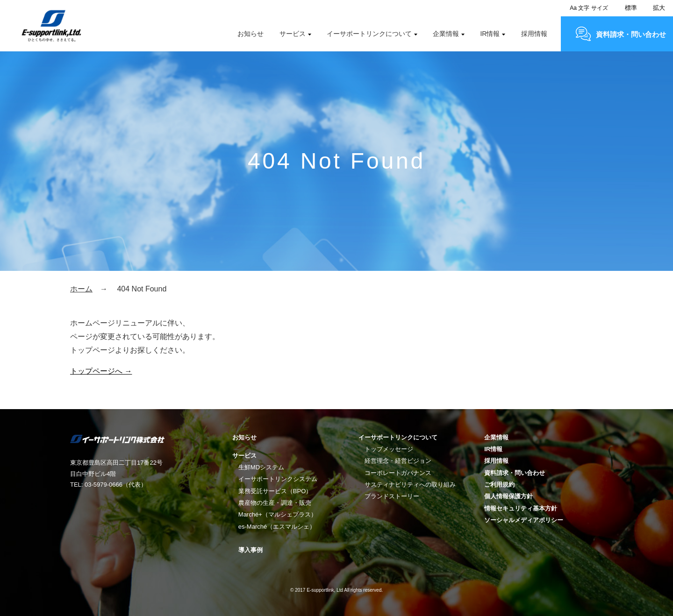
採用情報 (534, 34)
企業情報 (446, 34)
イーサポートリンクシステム (278, 479)
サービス (293, 34)
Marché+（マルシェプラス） (278, 514)
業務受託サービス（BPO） (275, 491)
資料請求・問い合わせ (631, 34)
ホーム (81, 289)
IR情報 (490, 34)
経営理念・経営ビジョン (398, 461)
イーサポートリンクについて (369, 34)
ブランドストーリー (392, 496)
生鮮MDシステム (261, 467)
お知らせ (251, 34)
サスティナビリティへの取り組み (410, 485)
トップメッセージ (389, 449)
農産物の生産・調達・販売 (275, 503)
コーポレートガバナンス (398, 473)
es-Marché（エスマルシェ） (277, 527)
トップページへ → (101, 371)
